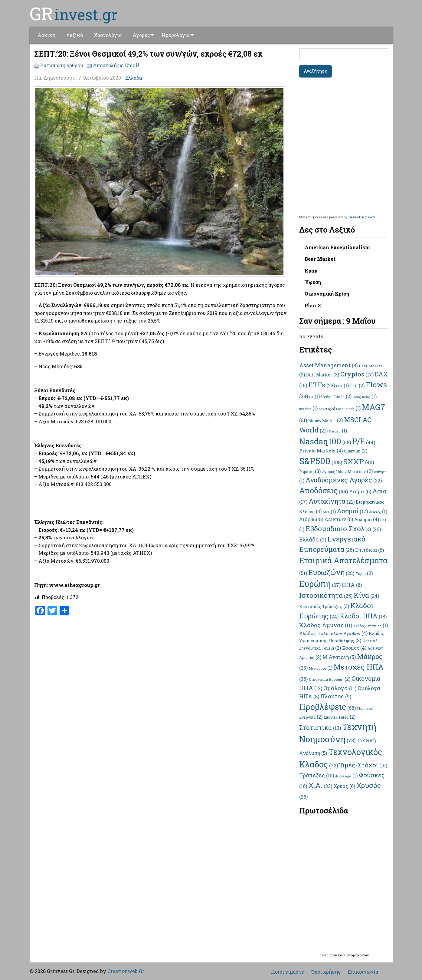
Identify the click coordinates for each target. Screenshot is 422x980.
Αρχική (46, 35)
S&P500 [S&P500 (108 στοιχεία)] (321, 461)
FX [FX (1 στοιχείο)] (314, 397)
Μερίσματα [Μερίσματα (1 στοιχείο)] (321, 668)
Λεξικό (75, 35)
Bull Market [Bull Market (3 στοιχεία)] (323, 375)
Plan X (313, 305)
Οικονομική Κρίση (327, 294)
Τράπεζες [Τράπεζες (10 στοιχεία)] (317, 775)
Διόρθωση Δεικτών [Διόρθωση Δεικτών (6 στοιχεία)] (326, 519)
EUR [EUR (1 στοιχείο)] (342, 386)
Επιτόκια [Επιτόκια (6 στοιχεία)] (370, 550)
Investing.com (362, 217)
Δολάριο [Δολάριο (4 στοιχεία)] (367, 519)
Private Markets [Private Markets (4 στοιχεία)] (321, 451)
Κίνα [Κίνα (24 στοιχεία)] (366, 595)
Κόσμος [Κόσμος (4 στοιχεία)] (354, 648)
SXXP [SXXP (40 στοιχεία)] (359, 461)
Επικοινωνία (363, 972)
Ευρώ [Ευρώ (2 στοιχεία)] (364, 574)
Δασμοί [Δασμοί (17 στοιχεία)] (352, 511)
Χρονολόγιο (108, 35)
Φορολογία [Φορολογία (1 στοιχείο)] (346, 776)
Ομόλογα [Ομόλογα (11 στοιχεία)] (340, 688)
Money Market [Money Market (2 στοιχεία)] (325, 421)
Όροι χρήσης (326, 972)
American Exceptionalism (337, 247)
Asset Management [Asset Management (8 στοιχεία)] (328, 365)
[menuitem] (46, 35)
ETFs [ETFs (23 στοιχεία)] (322, 385)
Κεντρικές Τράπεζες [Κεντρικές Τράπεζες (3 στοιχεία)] (324, 606)
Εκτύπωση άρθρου (62, 65)
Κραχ (311, 271)
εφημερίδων (360, 955)
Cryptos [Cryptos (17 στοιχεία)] (357, 374)
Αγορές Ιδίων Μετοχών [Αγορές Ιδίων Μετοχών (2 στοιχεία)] (347, 472)
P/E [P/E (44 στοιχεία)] (364, 441)
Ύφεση (313, 282)
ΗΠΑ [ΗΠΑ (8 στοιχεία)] (352, 585)
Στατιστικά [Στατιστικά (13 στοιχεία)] (320, 727)
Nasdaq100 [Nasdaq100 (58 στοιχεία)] (325, 441)
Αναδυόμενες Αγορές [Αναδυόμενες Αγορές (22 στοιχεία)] (344, 480)
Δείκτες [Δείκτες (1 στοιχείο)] (378, 512)
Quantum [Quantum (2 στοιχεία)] (356, 451)
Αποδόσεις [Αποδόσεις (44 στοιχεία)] (324, 490)
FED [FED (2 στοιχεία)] (357, 386)
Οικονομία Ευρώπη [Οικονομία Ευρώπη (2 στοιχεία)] (330, 679)
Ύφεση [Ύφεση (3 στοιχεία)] (310, 471)
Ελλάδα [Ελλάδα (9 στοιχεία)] (313, 539)
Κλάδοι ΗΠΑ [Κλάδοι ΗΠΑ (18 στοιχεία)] (363, 616)
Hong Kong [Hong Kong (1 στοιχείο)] (365, 397)
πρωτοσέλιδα (334, 955)
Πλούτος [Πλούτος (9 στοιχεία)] (336, 696)
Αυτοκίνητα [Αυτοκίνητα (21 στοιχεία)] (332, 501)
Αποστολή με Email (116, 65)
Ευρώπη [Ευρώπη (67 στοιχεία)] (320, 584)
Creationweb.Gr (126, 971)
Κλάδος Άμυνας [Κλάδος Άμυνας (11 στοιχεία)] (326, 625)
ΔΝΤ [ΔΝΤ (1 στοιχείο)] (329, 512)
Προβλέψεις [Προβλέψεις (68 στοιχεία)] (327, 707)
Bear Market (320, 259)
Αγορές (141, 35)
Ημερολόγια (177, 35)
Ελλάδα (134, 78)
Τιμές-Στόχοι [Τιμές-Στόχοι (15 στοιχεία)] (363, 765)
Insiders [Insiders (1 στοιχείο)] (308, 409)
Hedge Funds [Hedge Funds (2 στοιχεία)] (336, 397)
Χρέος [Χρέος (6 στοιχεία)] (344, 786)
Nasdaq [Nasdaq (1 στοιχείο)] (338, 431)
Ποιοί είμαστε (288, 972)
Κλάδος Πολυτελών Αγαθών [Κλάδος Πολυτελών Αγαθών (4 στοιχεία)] (333, 633)
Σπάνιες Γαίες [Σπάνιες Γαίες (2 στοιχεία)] (340, 717)
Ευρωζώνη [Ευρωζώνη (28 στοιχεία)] (331, 572)
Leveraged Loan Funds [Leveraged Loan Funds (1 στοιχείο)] (340, 409)
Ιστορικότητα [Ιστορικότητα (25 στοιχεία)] (326, 595)
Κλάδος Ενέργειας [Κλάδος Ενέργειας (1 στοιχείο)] (371, 626)
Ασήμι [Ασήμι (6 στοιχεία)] (360, 491)
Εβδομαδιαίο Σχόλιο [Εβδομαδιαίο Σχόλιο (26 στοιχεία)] (343, 528)
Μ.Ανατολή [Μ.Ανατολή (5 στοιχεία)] (339, 657)
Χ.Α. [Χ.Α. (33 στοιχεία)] (320, 785)
